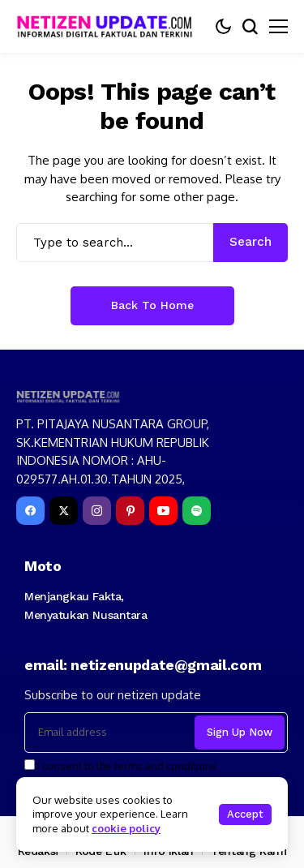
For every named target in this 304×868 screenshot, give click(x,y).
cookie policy (126, 828)
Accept (245, 814)
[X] (64, 511)
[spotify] (197, 511)
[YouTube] (163, 511)
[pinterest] (130, 511)
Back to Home (152, 305)
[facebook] (30, 511)
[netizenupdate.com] (109, 26)
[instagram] (97, 511)
